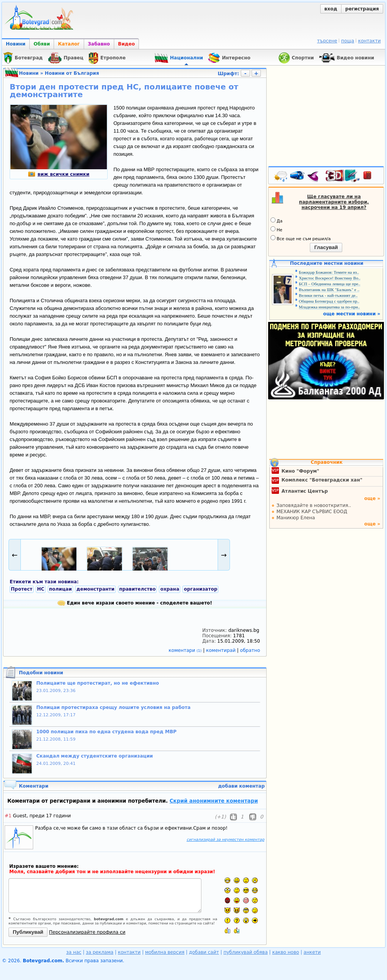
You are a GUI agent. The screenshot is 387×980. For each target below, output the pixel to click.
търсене (327, 41)
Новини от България (72, 73)
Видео (127, 44)
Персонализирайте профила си (87, 932)
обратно (250, 650)
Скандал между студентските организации (95, 756)
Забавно (99, 44)
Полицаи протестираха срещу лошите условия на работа (113, 707)
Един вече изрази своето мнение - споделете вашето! (135, 603)
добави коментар (241, 786)
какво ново (286, 952)
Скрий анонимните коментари (214, 801)
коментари (186, 650)
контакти (369, 41)
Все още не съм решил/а (301, 238)
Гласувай (326, 247)
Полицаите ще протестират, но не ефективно (98, 683)
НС (41, 589)
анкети (312, 952)
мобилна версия (165, 952)
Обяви (42, 44)
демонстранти (95, 589)
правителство (138, 589)
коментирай (221, 650)
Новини (16, 44)
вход (331, 9)
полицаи (60, 589)
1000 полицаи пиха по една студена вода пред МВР (106, 732)
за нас (74, 952)
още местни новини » (352, 314)
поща (348, 41)
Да (276, 221)
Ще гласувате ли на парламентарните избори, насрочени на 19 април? (334, 202)
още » (372, 498)
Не (276, 229)
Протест (22, 589)
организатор (200, 589)
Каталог (69, 44)
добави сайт (204, 952)
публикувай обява (246, 952)
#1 (8, 816)
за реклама (100, 952)
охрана (170, 589)
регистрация (362, 9)
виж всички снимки (58, 174)
